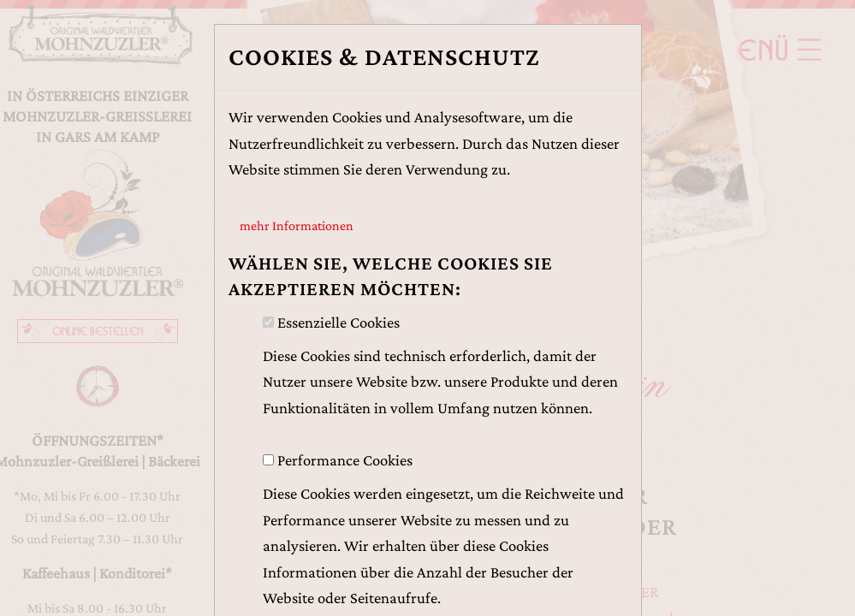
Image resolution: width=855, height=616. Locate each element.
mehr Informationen (297, 225)
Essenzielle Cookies (338, 322)
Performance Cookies (345, 460)
